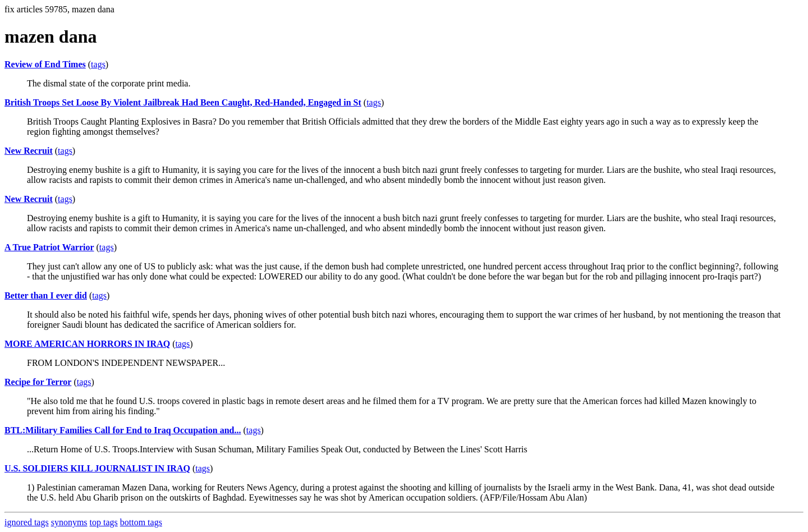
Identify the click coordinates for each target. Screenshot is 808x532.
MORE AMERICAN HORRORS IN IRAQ (87, 344)
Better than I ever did (46, 295)
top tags (104, 522)
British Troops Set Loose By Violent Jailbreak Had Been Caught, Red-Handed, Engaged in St (183, 102)
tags (98, 64)
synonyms (69, 522)
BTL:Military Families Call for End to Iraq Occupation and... (123, 430)
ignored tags (27, 522)
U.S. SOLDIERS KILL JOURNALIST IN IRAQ (97, 468)
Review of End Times (45, 64)
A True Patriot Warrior (49, 247)
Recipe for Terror (38, 382)
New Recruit (29, 151)
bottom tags (141, 522)
